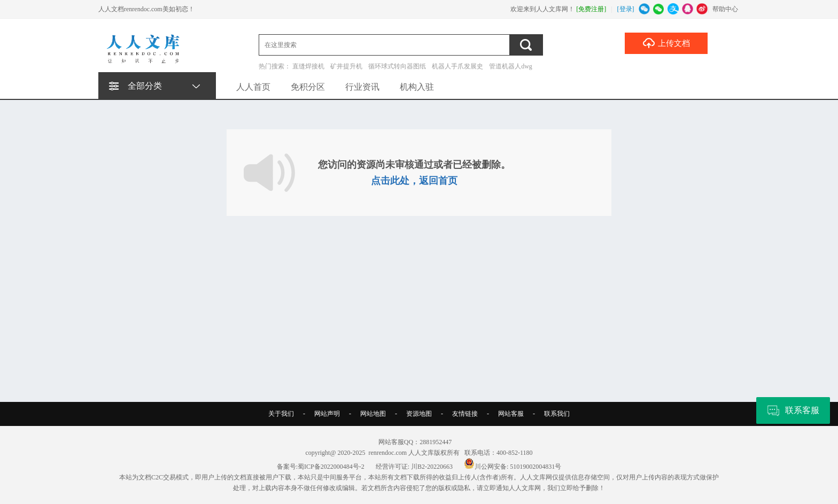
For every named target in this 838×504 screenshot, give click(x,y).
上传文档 (666, 43)
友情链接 (465, 414)
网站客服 (511, 414)
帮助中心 (725, 9)
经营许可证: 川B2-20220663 (414, 467)
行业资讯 (362, 87)
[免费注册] (591, 9)
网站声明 (327, 414)
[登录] (626, 9)
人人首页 (253, 87)
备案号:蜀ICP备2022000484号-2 (321, 467)
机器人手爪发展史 (457, 66)
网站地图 (373, 414)
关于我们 (281, 414)
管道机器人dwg (511, 66)
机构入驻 (417, 87)
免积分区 (308, 87)
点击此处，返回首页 (414, 181)
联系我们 (557, 414)
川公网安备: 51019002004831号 (513, 467)
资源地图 (419, 414)
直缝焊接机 (308, 66)
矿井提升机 (346, 66)
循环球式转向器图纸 (397, 66)
